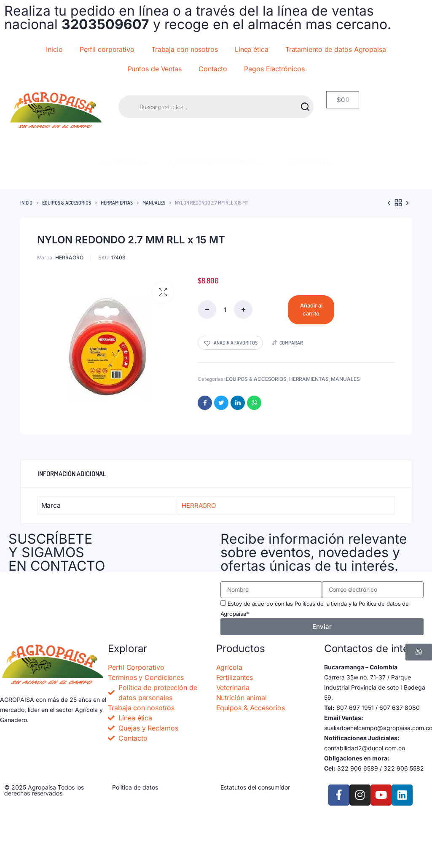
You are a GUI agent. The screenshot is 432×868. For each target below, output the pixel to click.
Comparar (291, 343)
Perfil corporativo (107, 49)
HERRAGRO (69, 257)
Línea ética (252, 49)
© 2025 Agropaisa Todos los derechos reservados (44, 790)
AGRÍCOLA (122, 163)
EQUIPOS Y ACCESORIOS (212, 163)
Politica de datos (135, 787)
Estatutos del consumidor (255, 787)
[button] (163, 292)
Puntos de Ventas (155, 69)
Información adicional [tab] (72, 474)
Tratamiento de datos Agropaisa (336, 49)
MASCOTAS (305, 164)
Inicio (54, 49)
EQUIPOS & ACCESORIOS (67, 203)
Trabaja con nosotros (185, 49)
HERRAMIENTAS (117, 203)
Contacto (213, 69)
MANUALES (154, 203)
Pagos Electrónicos (274, 69)
